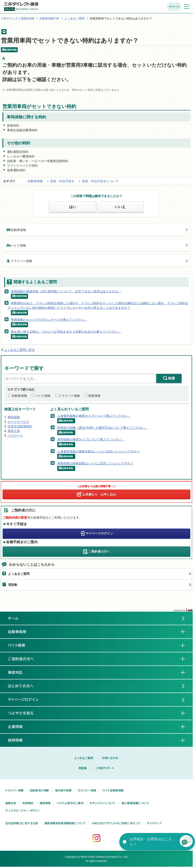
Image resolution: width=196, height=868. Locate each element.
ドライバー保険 (19, 261)
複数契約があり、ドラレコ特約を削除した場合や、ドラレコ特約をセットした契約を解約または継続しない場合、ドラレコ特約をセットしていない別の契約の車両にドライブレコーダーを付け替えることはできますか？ (98, 305)
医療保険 (94, 396)
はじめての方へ (21, 686)
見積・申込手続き (62, 181)
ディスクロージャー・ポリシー (23, 810)
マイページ (174, 7)
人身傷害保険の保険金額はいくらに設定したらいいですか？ (99, 451)
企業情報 (19, 726)
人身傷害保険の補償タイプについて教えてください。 (94, 416)
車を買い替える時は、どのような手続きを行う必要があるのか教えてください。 (66, 331)
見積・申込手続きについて (100, 181)
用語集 (13, 585)
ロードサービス (18, 422)
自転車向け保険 (39, 790)
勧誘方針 (11, 803)
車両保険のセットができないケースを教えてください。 (49, 320)
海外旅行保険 (63, 790)
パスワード (15, 436)
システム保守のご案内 (70, 803)
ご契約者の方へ (99, 551)
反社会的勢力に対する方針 (22, 823)
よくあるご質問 (74, 18)
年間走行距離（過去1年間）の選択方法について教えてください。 (102, 428)
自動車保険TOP (49, 18)
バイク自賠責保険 (113, 790)
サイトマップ (154, 823)
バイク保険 (16, 245)
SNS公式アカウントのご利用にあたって (116, 823)
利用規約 (28, 803)
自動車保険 (35, 181)
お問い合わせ (110, 758)
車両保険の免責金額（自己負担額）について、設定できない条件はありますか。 (66, 291)
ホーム (13, 618)
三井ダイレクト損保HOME (18, 18)
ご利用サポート (105, 768)
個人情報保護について (135, 803)
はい (73, 207)
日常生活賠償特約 (20, 426)
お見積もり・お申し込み (99, 494)
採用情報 (19, 740)
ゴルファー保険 (87, 790)
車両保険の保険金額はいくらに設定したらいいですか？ (95, 463)
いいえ (120, 207)
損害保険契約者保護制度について (65, 823)
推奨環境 (45, 803)
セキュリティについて (103, 803)
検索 (172, 378)
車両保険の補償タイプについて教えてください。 (91, 439)
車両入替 (14, 431)
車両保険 (14, 417)
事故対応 (19, 672)
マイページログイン (99, 533)
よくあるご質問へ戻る (19, 350)
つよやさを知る (24, 713)
